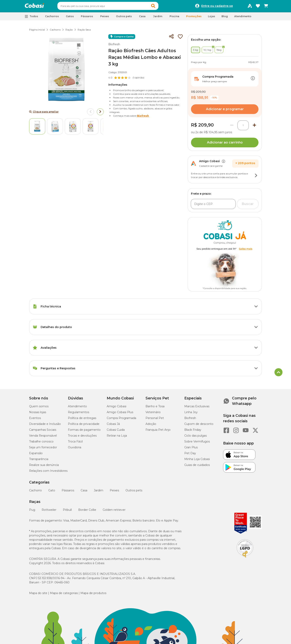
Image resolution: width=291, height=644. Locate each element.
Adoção (151, 426)
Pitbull (67, 512)
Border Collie (87, 512)
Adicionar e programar (225, 111)
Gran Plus (191, 449)
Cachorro (55, 31)
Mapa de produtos (93, 595)
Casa (84, 492)
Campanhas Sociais (43, 432)
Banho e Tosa (155, 408)
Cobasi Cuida (116, 432)
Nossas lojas (38, 414)
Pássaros (68, 492)
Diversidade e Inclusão (45, 426)
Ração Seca (84, 31)
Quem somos (39, 408)
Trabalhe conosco (41, 443)
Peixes (114, 492)
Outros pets (134, 492)
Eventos (35, 420)
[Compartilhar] (171, 38)
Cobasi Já (113, 426)
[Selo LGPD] (245, 560)
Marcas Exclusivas (197, 408)
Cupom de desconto (199, 426)
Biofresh (114, 46)
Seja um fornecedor (43, 449)
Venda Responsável (43, 437)
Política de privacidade (84, 426)
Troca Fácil (75, 443)
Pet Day (190, 455)
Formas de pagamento (84, 432)
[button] (161, 7)
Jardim (99, 492)
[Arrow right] (100, 114)
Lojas (211, 18)
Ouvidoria (75, 449)
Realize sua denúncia (44, 467)
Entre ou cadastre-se (217, 7)
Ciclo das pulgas (196, 437)
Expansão (36, 455)
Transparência (39, 461)
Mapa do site (38, 595)
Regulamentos (79, 414)
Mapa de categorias (64, 595)
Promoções (194, 18)
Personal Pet (155, 420)
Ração (69, 31)
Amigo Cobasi (117, 408)
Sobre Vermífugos (197, 443)
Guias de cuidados (197, 467)
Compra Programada (121, 420)
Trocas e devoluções (82, 437)
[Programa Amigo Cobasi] (250, 7)
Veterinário (153, 414)
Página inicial (37, 31)
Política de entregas (82, 420)
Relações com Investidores (48, 473)
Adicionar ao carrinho (225, 144)
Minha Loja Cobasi (197, 461)
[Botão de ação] (253, 81)
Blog (225, 18)
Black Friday (193, 432)
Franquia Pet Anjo (158, 432)
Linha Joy (191, 414)
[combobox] (116, 7)
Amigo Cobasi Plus (120, 414)
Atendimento (243, 18)
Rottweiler (49, 512)
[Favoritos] (258, 7)
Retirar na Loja (117, 437)
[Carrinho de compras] (266, 7)
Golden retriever (114, 512)
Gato (52, 492)
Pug (32, 512)
